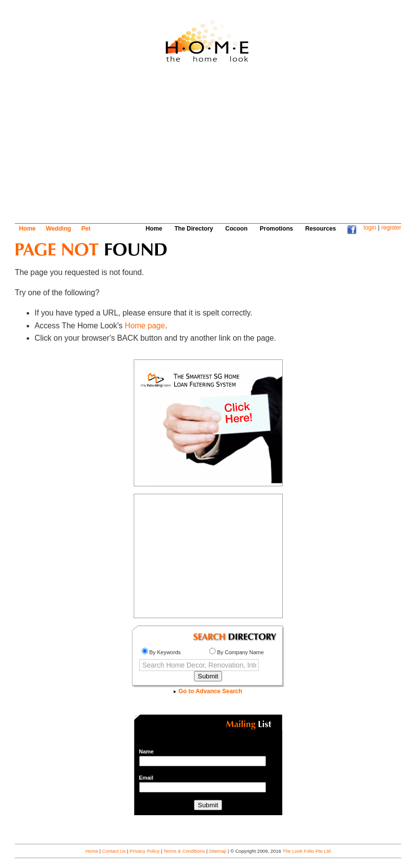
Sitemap (218, 851)
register (391, 228)
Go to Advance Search (208, 691)
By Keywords (161, 652)
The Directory (193, 229)
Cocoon (236, 229)
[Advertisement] (194, 147)
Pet (86, 229)
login (370, 228)
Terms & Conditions (184, 851)
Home (28, 229)
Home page (145, 326)
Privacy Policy (145, 851)
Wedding (58, 229)
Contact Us (114, 851)
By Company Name (237, 652)
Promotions (276, 229)
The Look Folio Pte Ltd (306, 851)
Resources (321, 229)
